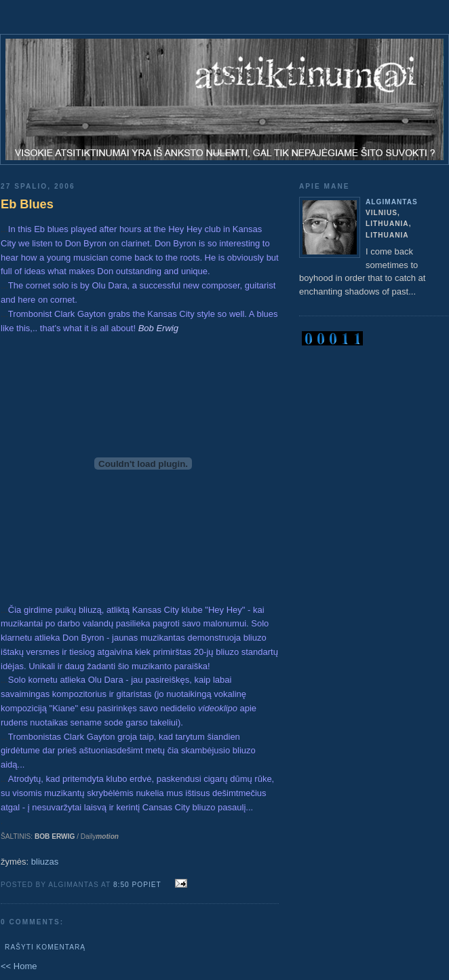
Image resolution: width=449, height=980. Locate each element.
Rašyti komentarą (45, 947)
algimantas (392, 202)
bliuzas (45, 862)
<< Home (19, 966)
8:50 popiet (137, 885)
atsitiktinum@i (224, 153)
